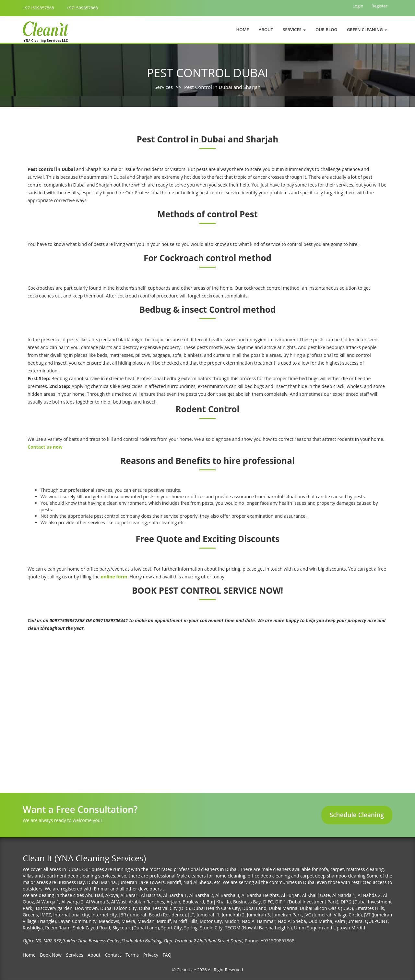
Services (164, 87)
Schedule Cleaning (357, 815)
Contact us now (45, 447)
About (266, 30)
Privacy (151, 955)
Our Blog (326, 30)
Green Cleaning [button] (367, 30)
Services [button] (294, 30)
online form (114, 577)
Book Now (51, 955)
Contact (113, 955)
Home (243, 30)
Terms (132, 955)
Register (379, 6)
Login (358, 6)
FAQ (167, 955)
